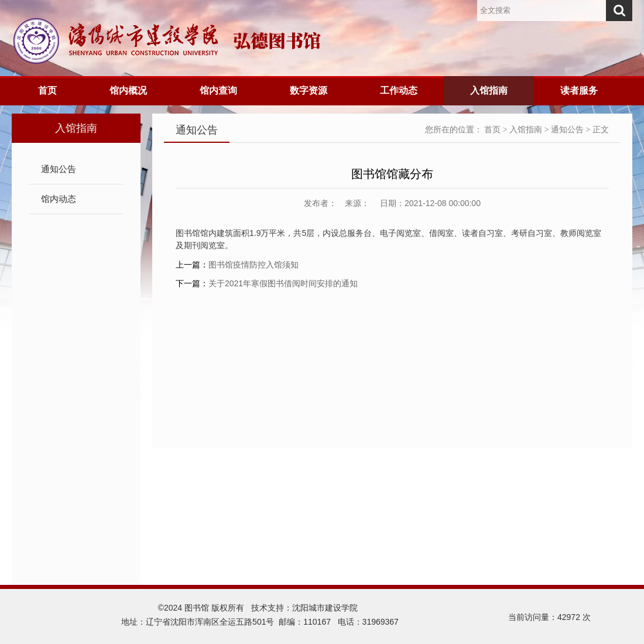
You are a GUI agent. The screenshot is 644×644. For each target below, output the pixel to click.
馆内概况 (128, 90)
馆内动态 (59, 199)
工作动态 (399, 90)
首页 (47, 90)
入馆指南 (489, 90)
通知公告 (59, 169)
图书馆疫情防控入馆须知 (254, 265)
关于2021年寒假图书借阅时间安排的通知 (283, 283)
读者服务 (579, 90)
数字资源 (309, 90)
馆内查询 (218, 90)
